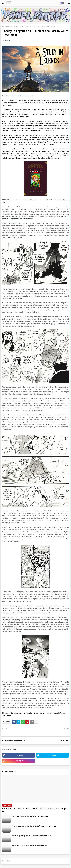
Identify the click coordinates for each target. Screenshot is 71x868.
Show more (64, 740)
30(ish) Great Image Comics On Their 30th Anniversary (30, 816)
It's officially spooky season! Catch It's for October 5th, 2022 (32, 836)
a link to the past (16, 713)
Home (4, 27)
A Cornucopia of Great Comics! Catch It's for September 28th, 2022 (34, 826)
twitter (54, 755)
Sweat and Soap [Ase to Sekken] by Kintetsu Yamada (29, 845)
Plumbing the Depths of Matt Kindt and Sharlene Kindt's (35, 810)
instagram (20, 761)
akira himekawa (46, 713)
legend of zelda (59, 713)
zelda (9, 27)
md (4, 716)
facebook (20, 755)
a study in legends (31, 713)
